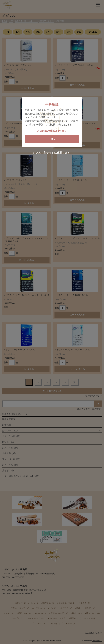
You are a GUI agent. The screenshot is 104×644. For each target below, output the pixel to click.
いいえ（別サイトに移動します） (53, 153)
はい (52, 139)
